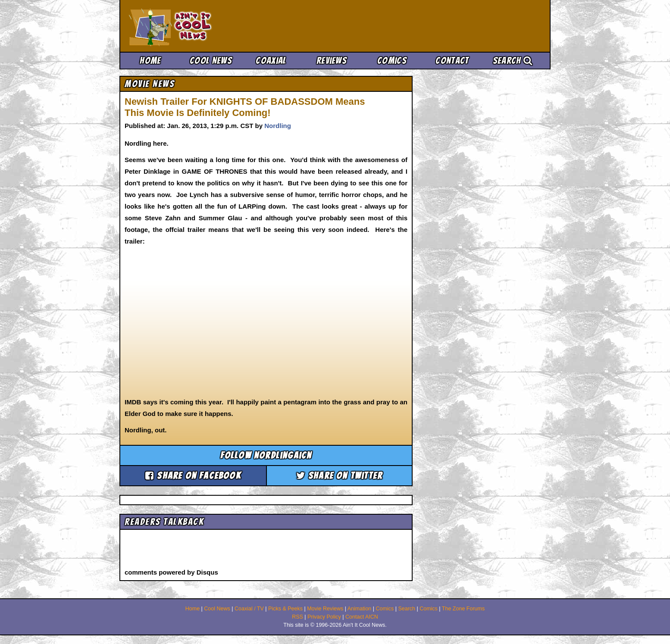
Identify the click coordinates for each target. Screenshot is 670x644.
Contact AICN (362, 617)
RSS (297, 617)
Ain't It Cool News (193, 26)
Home (150, 61)
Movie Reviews (325, 609)
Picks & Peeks (285, 609)
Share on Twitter (340, 476)
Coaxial (271, 61)
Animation (360, 609)
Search (513, 61)
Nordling (278, 126)
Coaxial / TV (249, 609)
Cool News (211, 61)
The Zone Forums (463, 609)
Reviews (332, 61)
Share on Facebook (193, 476)
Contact (452, 61)
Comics (392, 61)
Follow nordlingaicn (266, 455)
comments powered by (171, 572)
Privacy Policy (324, 617)
